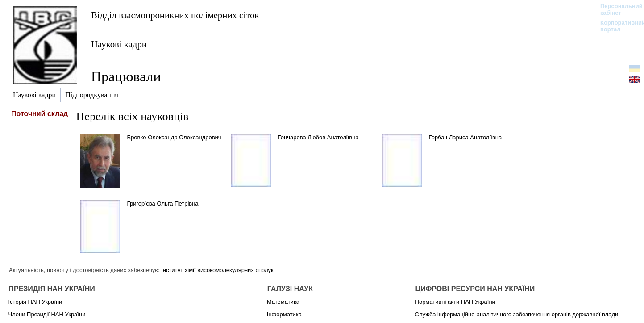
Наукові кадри (119, 44)
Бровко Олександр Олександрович (174, 137)
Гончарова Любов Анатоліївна (318, 137)
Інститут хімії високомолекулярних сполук (217, 270)
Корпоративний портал (617, 26)
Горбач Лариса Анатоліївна (465, 137)
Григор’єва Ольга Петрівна (163, 203)
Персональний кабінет (617, 9)
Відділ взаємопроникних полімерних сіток (175, 15)
